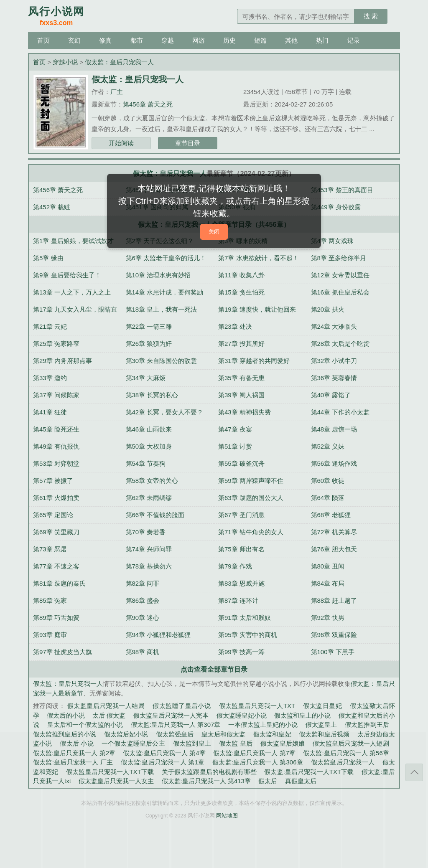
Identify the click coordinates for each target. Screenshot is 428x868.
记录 (354, 40)
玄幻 (74, 40)
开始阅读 (121, 143)
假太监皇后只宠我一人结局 (106, 706)
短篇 (260, 40)
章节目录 (188, 143)
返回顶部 (414, 772)
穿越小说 (65, 62)
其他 (291, 40)
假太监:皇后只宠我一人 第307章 (176, 725)
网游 (199, 40)
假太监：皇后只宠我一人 (119, 62)
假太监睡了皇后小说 (182, 706)
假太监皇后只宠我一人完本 (171, 715)
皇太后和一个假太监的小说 (85, 725)
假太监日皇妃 (322, 706)
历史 (229, 40)
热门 (322, 40)
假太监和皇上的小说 (302, 715)
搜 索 (371, 16)
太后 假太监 (109, 715)
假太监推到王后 (367, 725)
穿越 (168, 40)
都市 (137, 40)
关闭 (214, 232)
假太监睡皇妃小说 (242, 715)
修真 (105, 40)
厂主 (117, 92)
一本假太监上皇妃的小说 (263, 725)
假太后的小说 (66, 715)
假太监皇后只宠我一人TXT (257, 706)
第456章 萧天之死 (148, 104)
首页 (43, 40)
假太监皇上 (321, 725)
